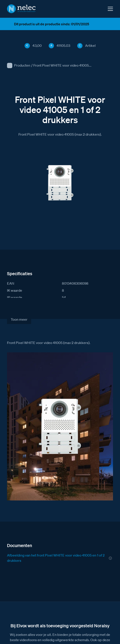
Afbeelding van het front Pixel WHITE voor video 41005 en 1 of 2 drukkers (56, 558)
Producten (22, 65)
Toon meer (19, 319)
